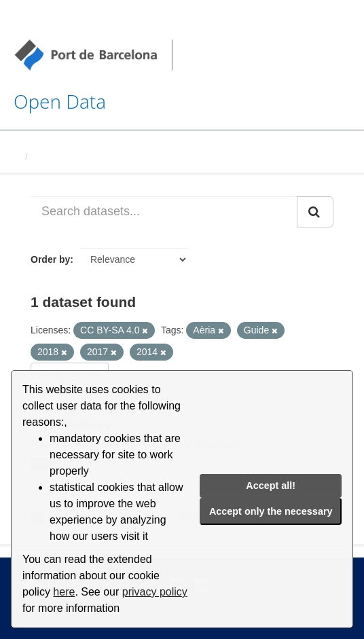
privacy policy (155, 592)
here (64, 592)
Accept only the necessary (271, 511)
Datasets (52, 157)
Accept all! (271, 486)
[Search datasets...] (164, 212)
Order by (50, 259)
